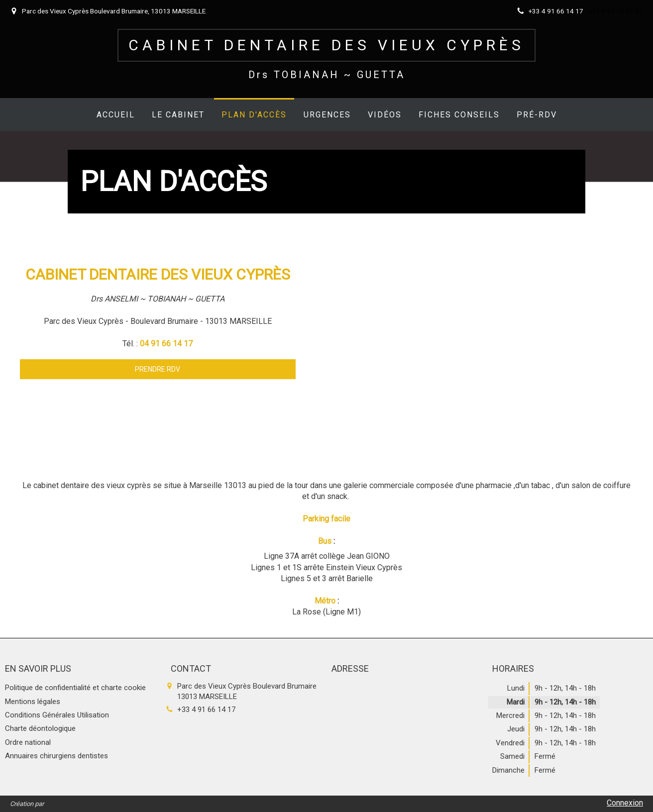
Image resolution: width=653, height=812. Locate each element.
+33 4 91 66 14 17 (206, 710)
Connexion (625, 803)
